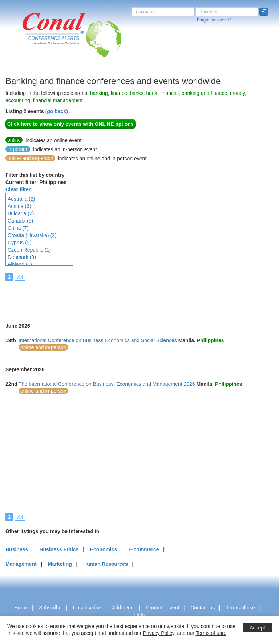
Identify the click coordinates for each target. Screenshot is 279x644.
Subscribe (50, 608)
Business (17, 549)
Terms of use (240, 608)
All (20, 277)
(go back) (57, 111)
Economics (104, 549)
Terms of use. (211, 633)
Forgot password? (214, 20)
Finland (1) (20, 264)
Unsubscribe (87, 608)
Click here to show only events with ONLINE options (70, 124)
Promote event (163, 608)
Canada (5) (20, 221)
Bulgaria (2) (21, 213)
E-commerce (144, 549)
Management (21, 564)
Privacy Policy (159, 633)
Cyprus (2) (19, 243)
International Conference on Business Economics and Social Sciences (98, 340)
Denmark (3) (22, 257)
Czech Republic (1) (29, 250)
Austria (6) (19, 206)
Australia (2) (21, 199)
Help (140, 615)
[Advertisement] (138, 297)
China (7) (18, 228)
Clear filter (18, 189)
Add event (123, 608)
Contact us (203, 608)
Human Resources (106, 564)
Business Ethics (59, 549)
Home (21, 608)
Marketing (60, 564)
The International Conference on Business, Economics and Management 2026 (107, 384)
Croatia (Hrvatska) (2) (32, 235)
